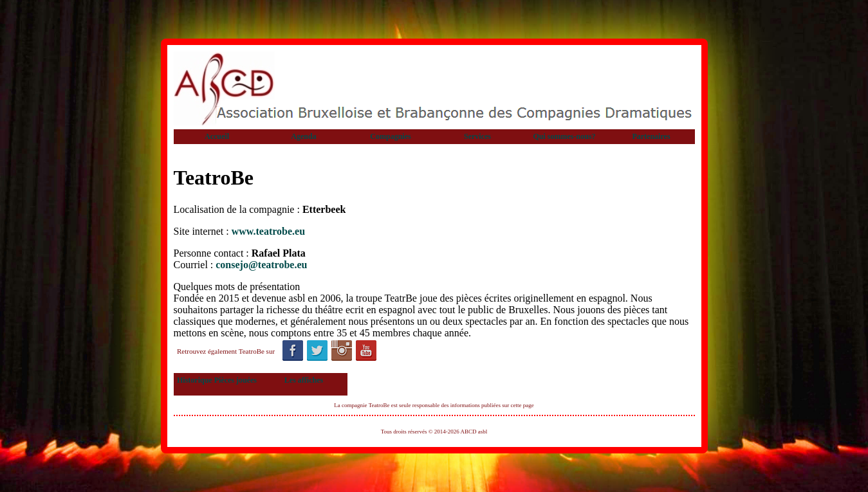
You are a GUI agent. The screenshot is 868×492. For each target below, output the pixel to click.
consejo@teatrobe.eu (261, 265)
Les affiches (304, 380)
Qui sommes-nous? (564, 136)
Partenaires (651, 136)
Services (477, 136)
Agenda (303, 136)
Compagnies (390, 136)
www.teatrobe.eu (268, 231)
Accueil (217, 136)
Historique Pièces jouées (217, 380)
